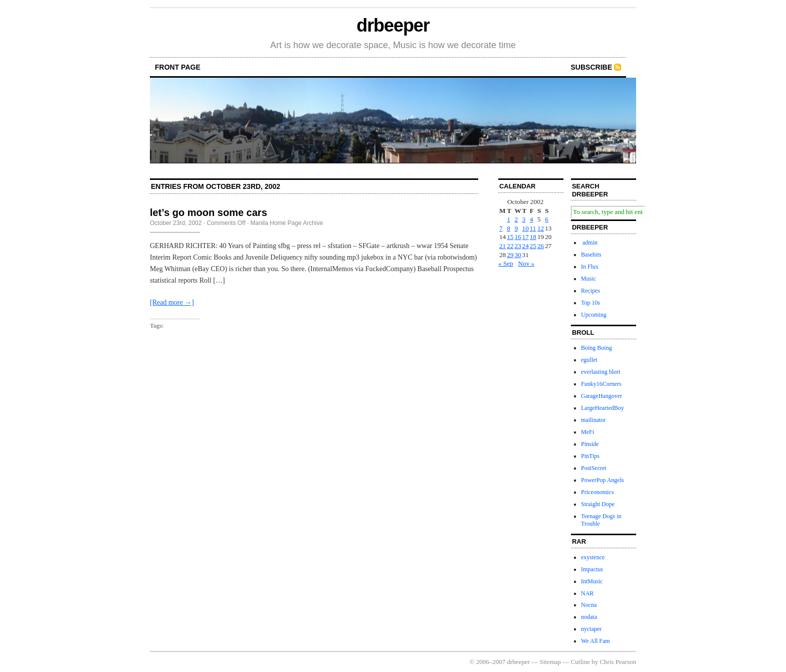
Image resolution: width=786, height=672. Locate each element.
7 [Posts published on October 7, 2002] (501, 228)
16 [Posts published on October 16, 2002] (518, 237)
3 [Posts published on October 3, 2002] (524, 219)
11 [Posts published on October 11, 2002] (533, 228)
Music (588, 279)
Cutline (580, 662)
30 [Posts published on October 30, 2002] (518, 255)
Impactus (592, 569)
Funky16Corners (601, 384)
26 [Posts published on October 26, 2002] (541, 246)
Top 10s (591, 303)
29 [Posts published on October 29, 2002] (510, 255)
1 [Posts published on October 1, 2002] (509, 219)
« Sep (506, 263)
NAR (587, 593)
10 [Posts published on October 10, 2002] (526, 228)
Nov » (527, 263)
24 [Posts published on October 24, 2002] (526, 246)
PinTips (590, 456)
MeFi (587, 432)
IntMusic (592, 581)
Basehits (591, 255)
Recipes (591, 291)
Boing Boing (597, 348)
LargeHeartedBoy (603, 408)
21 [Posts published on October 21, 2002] (503, 246)
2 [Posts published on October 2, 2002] (516, 219)
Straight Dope (598, 504)
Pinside (590, 444)
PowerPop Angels (603, 480)
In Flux (590, 267)
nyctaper (591, 629)
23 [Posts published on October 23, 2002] (518, 246)
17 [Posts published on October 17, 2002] (526, 237)
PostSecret (594, 468)
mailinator (593, 420)
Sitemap (551, 662)
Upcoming (594, 315)
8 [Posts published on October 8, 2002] (509, 228)
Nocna (589, 605)
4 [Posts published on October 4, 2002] (532, 219)
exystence (593, 557)
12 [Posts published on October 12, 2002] (541, 228)
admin (589, 243)
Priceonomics (597, 492)
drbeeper (393, 25)
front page (178, 67)
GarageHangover (602, 396)
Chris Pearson (618, 662)
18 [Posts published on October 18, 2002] (533, 237)
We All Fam (596, 641)
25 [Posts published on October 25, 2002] (533, 246)
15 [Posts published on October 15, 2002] (510, 237)
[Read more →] (172, 302)
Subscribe (592, 67)
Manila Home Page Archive (287, 223)
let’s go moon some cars (209, 212)
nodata (589, 617)
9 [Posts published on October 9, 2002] (516, 228)
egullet (589, 360)
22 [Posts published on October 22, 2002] (510, 246)
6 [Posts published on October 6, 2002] (547, 219)
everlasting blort (601, 372)
